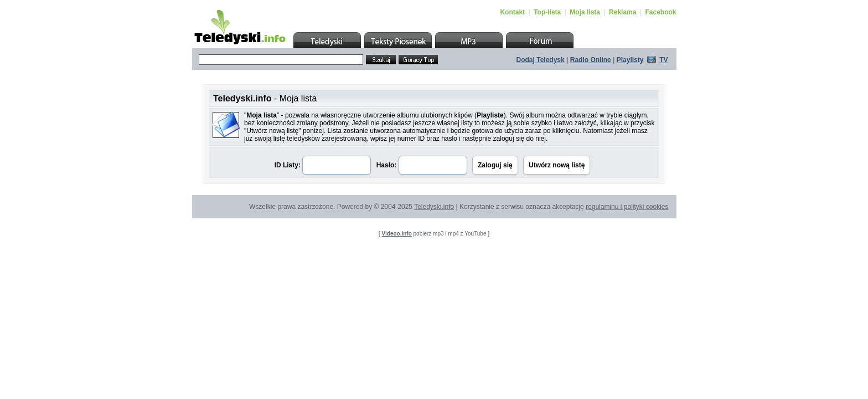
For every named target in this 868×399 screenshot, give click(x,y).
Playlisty (630, 60)
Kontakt (512, 12)
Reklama (622, 12)
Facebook (660, 12)
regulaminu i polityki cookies (627, 207)
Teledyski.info (434, 207)
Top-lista (547, 12)
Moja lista (585, 12)
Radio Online (591, 60)
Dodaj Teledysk (541, 60)
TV (663, 60)
